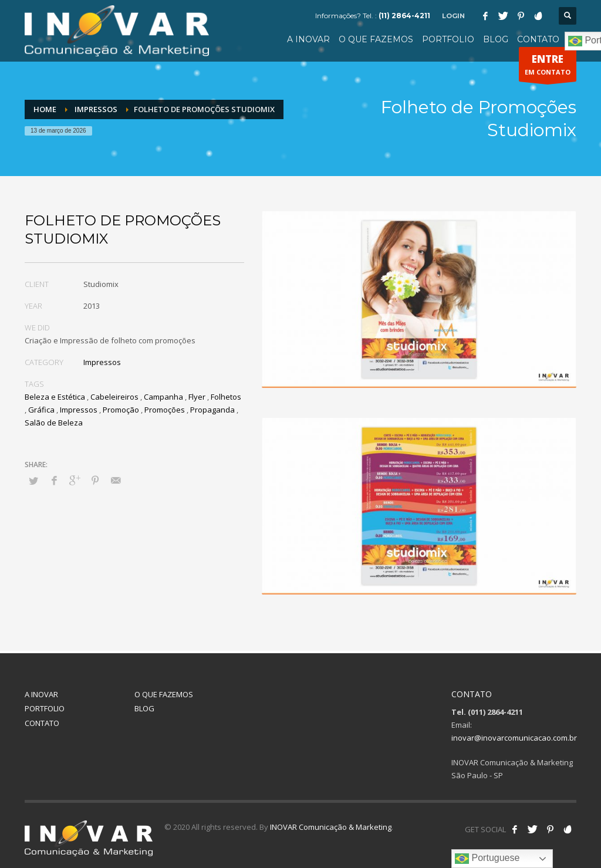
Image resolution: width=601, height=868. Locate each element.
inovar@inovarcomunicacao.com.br (514, 738)
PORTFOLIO (45, 708)
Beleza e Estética (55, 397)
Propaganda (212, 410)
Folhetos (226, 397)
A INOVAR (41, 694)
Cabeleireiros (114, 397)
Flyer (197, 397)
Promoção (121, 410)
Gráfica (41, 410)
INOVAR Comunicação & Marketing (331, 827)
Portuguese (487, 859)
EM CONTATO (548, 67)
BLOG (144, 708)
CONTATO (42, 723)
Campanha (163, 397)
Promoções (165, 410)
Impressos (102, 362)
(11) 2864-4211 (404, 16)
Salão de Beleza (54, 423)
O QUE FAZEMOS (164, 694)
